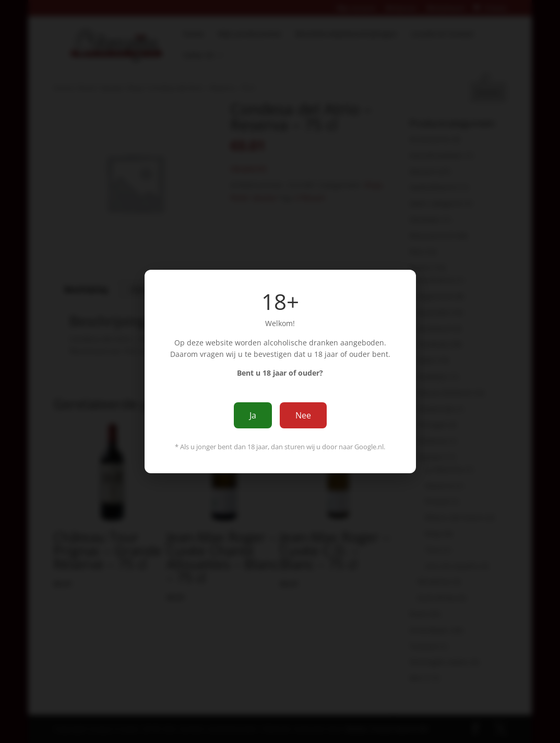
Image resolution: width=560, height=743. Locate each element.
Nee (303, 415)
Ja (253, 415)
